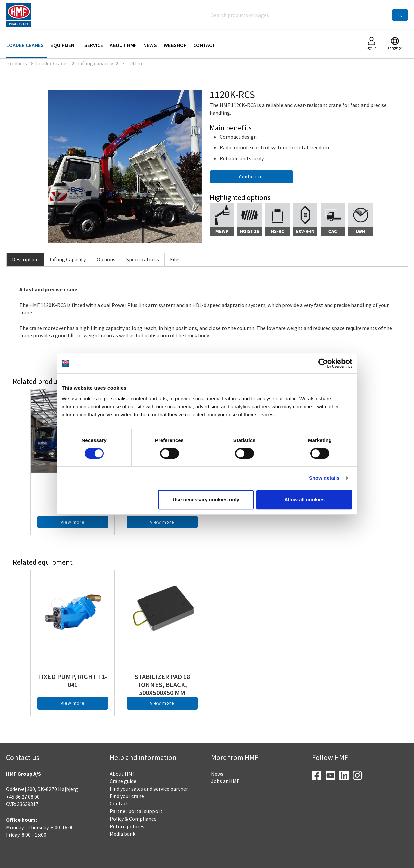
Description (25, 259)
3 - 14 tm (132, 63)
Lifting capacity (95, 63)
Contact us (251, 177)
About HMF (123, 45)
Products (17, 63)
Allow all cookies (304, 499)
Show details (324, 478)
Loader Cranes (25, 45)
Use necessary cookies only (206, 499)
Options (106, 259)
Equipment (64, 45)
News (150, 45)
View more (73, 522)
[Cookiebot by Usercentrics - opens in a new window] (323, 363)
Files (175, 259)
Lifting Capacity (68, 259)
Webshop (175, 45)
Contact (204, 45)
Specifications (143, 259)
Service (94, 45)
